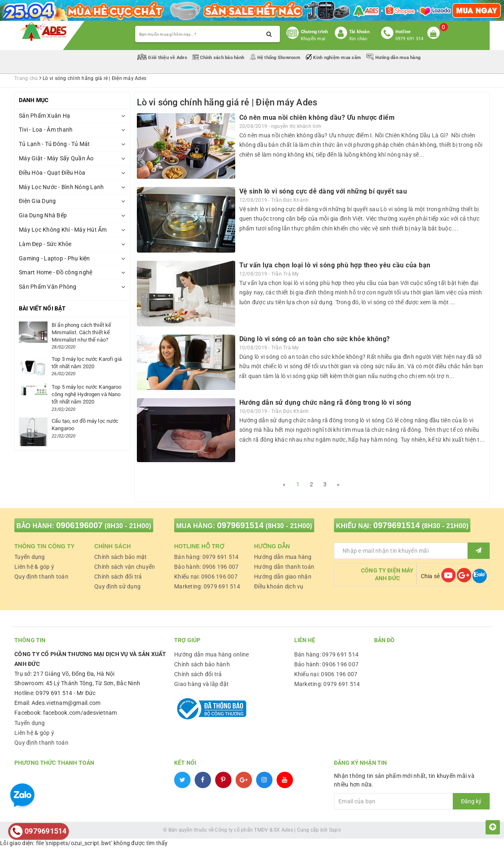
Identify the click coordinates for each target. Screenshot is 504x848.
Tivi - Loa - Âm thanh (46, 130)
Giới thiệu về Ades (163, 58)
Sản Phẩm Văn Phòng (48, 287)
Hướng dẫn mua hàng (393, 58)
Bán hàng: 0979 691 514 (207, 557)
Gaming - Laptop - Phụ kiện (54, 258)
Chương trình (314, 32)
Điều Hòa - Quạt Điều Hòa (52, 173)
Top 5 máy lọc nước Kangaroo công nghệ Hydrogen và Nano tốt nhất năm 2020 (87, 394)
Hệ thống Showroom (276, 58)
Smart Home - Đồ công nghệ (56, 272)
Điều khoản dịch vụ (279, 586)
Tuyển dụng (30, 557)
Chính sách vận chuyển (125, 567)
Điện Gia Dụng (37, 201)
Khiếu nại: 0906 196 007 (206, 577)
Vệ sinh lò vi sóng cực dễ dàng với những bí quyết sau (323, 191)
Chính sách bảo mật (121, 557)
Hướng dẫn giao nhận (283, 577)
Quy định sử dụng (117, 586)
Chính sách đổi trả (118, 577)
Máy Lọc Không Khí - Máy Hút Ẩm (63, 230)
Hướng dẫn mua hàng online (211, 654)
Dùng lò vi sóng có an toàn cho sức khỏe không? (315, 339)
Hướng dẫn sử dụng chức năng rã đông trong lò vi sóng (325, 402)
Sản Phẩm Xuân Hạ (44, 116)
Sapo (335, 830)
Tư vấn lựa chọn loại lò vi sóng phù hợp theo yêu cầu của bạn (335, 265)
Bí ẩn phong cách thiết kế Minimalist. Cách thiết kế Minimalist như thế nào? (81, 332)
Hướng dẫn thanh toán (284, 567)
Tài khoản (359, 32)
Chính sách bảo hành (219, 58)
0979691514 (241, 525)
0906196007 (79, 525)
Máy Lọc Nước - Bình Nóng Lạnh (61, 187)
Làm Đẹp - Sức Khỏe (45, 244)
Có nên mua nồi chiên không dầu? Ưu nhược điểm (317, 117)
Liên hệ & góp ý (34, 567)
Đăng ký (471, 801)
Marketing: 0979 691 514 (207, 586)
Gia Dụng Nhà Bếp (43, 215)
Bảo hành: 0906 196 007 (207, 567)
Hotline (403, 32)
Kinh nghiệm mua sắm (334, 58)
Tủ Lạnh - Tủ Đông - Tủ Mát (54, 144)
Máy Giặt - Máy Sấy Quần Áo (56, 158)
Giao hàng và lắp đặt (201, 684)
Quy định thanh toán (41, 577)
